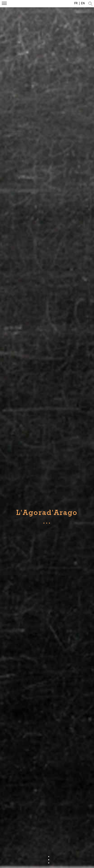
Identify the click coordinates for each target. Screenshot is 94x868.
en (83, 3)
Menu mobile (4, 4)
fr (76, 3)
